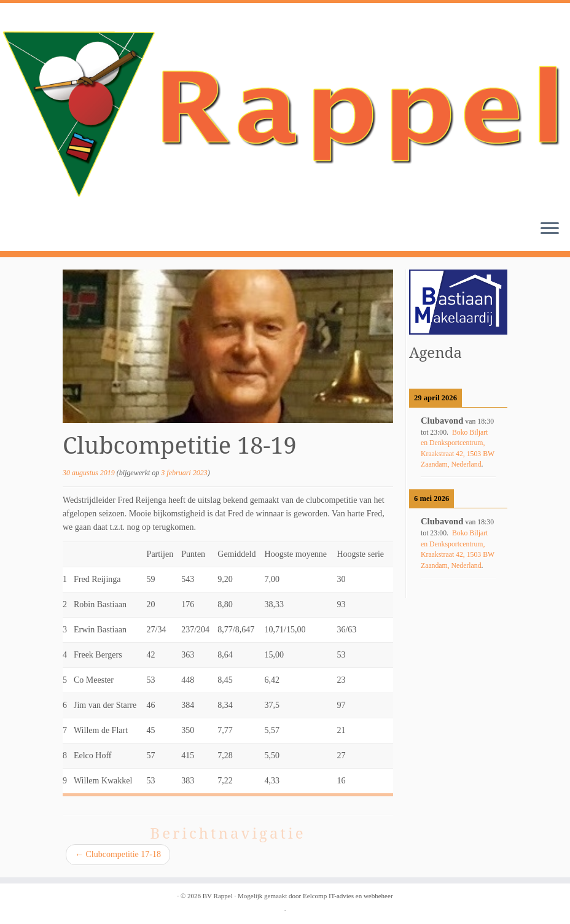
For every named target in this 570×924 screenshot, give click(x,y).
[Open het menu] (550, 229)
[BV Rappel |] (285, 107)
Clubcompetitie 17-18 (118, 854)
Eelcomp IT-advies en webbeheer (348, 896)
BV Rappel (218, 896)
